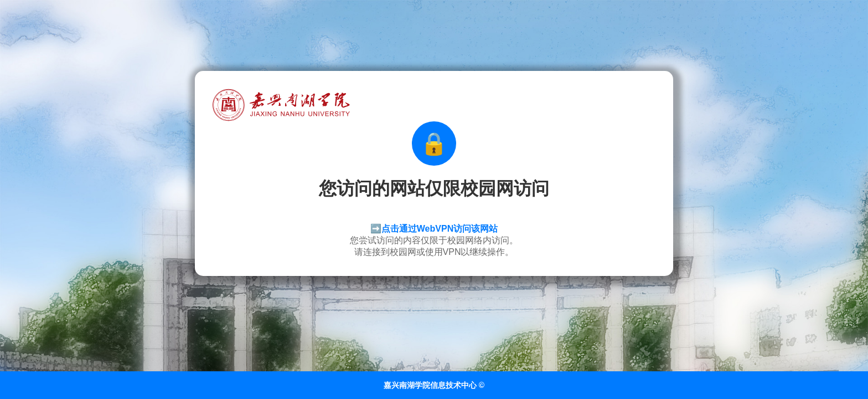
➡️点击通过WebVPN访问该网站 (434, 229)
